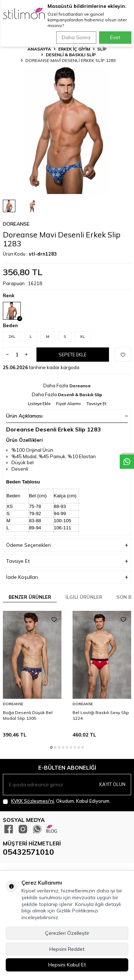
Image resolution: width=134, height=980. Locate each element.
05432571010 (28, 852)
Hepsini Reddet (67, 949)
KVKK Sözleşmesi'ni (33, 801)
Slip (102, 49)
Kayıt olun (112, 784)
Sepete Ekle (73, 355)
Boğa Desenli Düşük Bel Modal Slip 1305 (28, 715)
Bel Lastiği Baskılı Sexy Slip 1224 (101, 715)
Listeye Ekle (39, 403)
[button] (51, 747)
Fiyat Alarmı (68, 403)
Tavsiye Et (96, 403)
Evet (115, 37)
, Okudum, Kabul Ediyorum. (57, 801)
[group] (67, 130)
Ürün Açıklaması (67, 416)
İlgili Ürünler (84, 597)
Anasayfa (39, 49)
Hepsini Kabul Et (67, 965)
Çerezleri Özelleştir (67, 933)
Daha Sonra (76, 37)
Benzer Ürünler (30, 597)
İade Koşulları (67, 577)
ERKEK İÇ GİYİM (74, 49)
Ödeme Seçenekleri (67, 545)
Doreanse (16, 224)
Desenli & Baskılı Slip (71, 55)
